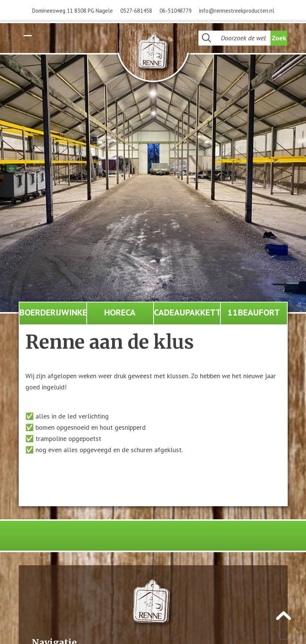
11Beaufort (254, 312)
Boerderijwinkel (53, 312)
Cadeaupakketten (187, 312)
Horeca (120, 312)
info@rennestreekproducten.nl (237, 11)
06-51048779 (176, 11)
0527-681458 (136, 11)
